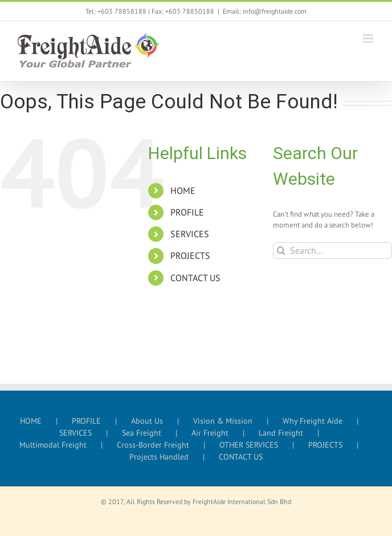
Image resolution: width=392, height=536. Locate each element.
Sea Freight (142, 433)
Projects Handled (159, 457)
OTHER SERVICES (249, 445)
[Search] (281, 251)
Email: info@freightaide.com (265, 11)
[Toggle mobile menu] (369, 38)
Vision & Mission (223, 421)
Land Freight (281, 433)
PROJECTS (190, 255)
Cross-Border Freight (153, 445)
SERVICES (190, 234)
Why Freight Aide (313, 421)
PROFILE (187, 212)
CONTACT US (195, 278)
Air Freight (210, 433)
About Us (147, 421)
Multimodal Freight (53, 445)
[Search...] (332, 251)
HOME (183, 190)
